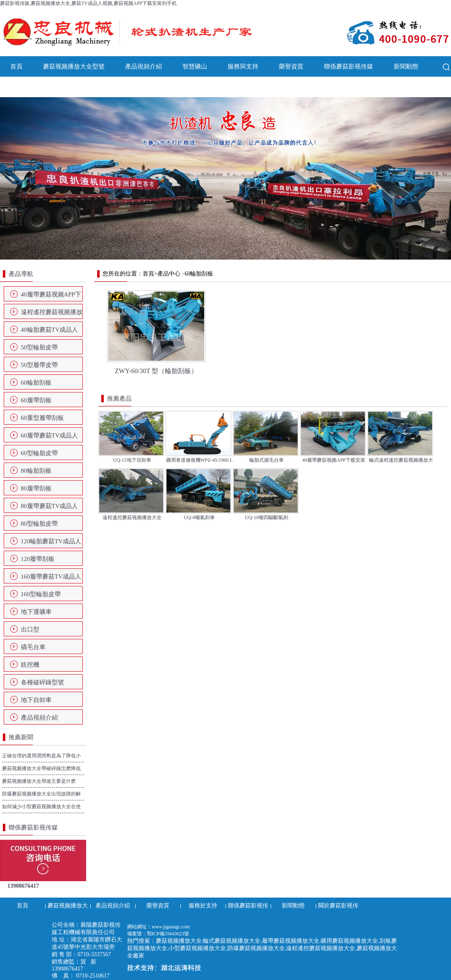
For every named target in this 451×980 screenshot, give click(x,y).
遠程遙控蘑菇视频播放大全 (52, 315)
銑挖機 (30, 665)
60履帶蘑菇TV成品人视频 (50, 438)
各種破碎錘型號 (42, 682)
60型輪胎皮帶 (39, 453)
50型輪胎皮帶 (39, 347)
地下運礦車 (36, 612)
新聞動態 (406, 66)
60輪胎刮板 (36, 383)
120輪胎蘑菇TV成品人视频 (51, 544)
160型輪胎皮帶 (41, 594)
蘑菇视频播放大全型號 (74, 66)
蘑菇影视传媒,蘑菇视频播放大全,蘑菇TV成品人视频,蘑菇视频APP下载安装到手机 (88, 3)
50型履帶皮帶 (39, 365)
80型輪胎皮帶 (39, 524)
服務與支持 (243, 66)
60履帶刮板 (36, 400)
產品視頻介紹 (143, 66)
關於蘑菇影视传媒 (35, 87)
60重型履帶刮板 (42, 418)
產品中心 (169, 274)
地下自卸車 (36, 700)
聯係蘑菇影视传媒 (348, 66)
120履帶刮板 (38, 559)
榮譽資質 (291, 66)
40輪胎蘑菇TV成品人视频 (50, 332)
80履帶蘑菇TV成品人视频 (50, 508)
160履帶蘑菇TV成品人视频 (51, 579)
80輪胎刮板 (36, 471)
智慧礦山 (195, 66)
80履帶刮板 (36, 488)
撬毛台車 (33, 647)
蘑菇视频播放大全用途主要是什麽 (39, 781)
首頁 (16, 66)
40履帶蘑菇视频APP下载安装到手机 (51, 297)
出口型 (30, 629)
